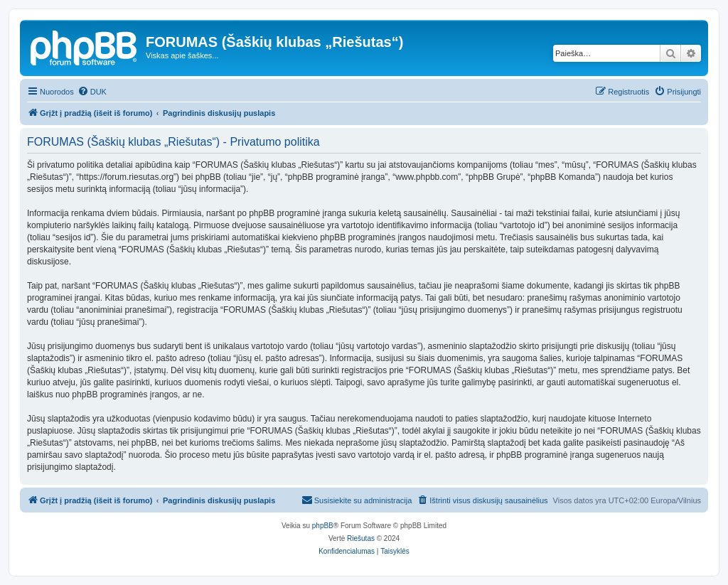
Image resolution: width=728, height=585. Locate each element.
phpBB (323, 526)
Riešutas (361, 538)
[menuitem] (92, 92)
